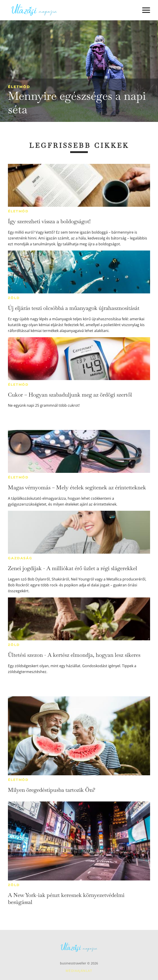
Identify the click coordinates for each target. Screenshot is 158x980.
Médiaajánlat (79, 971)
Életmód (19, 87)
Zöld (14, 298)
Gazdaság (20, 558)
